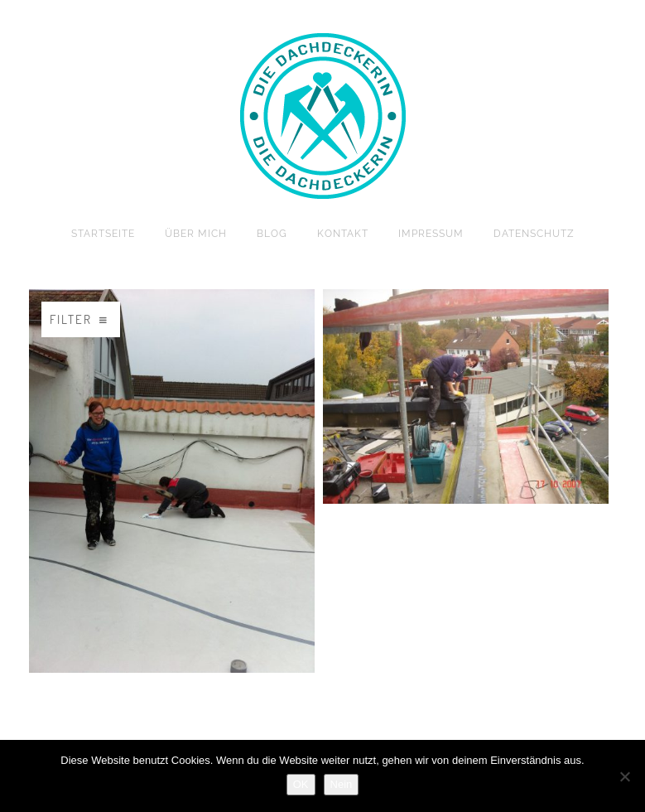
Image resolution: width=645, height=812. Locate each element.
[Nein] (624, 776)
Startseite (103, 234)
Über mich (196, 234)
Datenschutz (534, 234)
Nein (342, 784)
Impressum (431, 234)
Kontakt (343, 234)
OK (301, 784)
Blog (272, 234)
